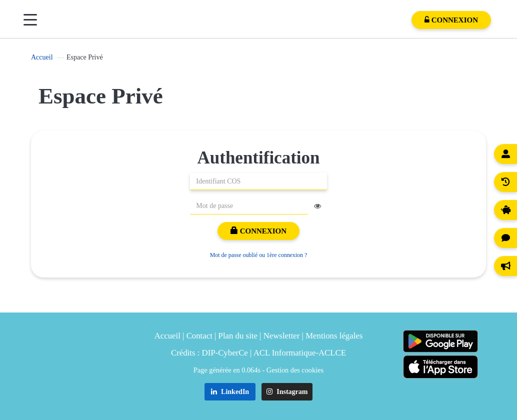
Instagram (287, 392)
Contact (199, 336)
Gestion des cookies (295, 370)
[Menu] (30, 20)
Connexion (258, 231)
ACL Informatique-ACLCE (300, 353)
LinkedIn (230, 392)
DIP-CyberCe (225, 353)
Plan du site (238, 336)
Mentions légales (334, 336)
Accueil (42, 57)
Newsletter (282, 336)
